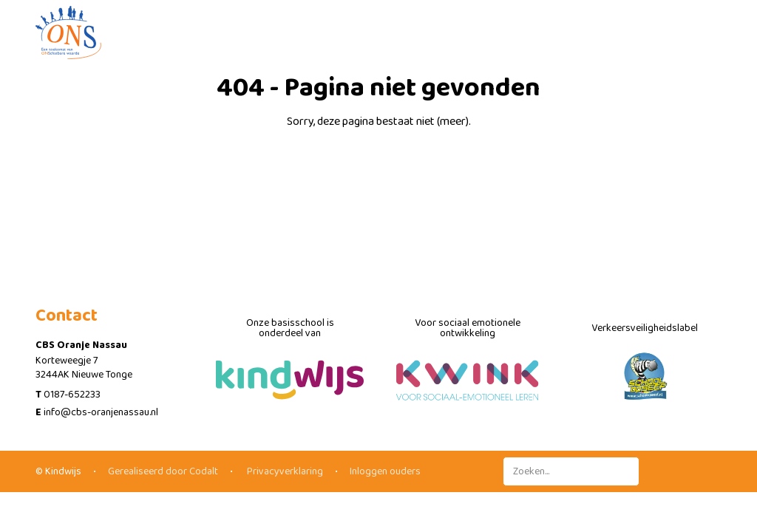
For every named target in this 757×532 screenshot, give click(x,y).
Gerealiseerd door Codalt (163, 471)
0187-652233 (72, 395)
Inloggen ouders (385, 471)
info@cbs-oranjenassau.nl (101, 412)
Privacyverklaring (284, 471)
